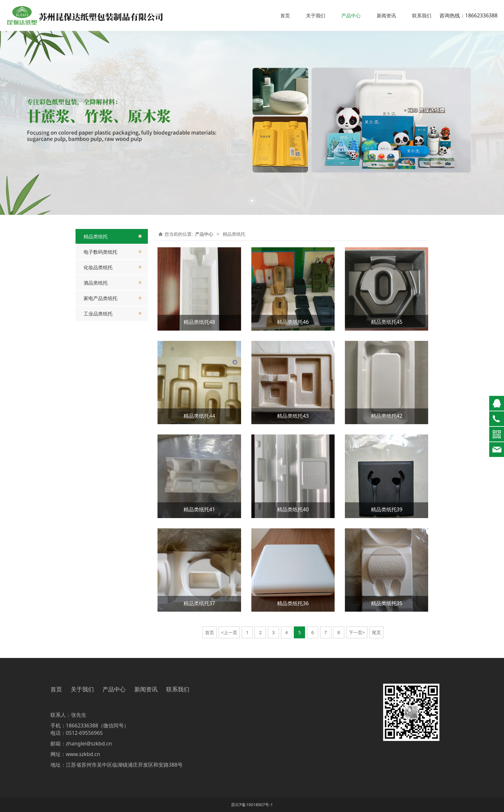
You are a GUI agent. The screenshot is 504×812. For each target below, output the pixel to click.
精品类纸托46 (293, 322)
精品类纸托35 (387, 603)
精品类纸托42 (387, 416)
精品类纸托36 (293, 603)
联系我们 (422, 15)
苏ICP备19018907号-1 (252, 805)
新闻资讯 (386, 15)
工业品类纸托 (98, 314)
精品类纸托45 (387, 322)
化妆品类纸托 (98, 267)
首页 (285, 15)
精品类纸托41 (199, 509)
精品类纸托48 (199, 322)
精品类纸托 (96, 236)
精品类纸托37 (199, 603)
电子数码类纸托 (100, 252)
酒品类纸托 (96, 283)
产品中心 (351, 15)
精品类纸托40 (293, 509)
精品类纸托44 (199, 416)
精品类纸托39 (387, 509)
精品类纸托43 (293, 416)
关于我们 (316, 15)
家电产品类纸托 (100, 298)
